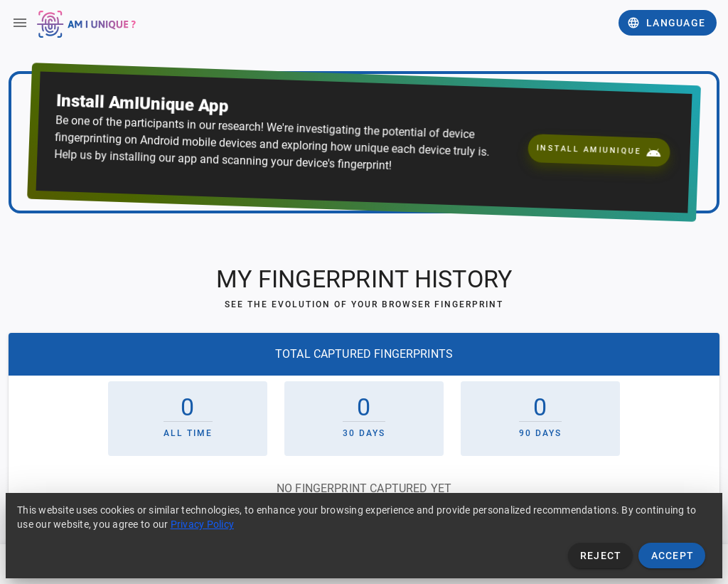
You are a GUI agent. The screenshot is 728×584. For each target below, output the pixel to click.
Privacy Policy (203, 524)
